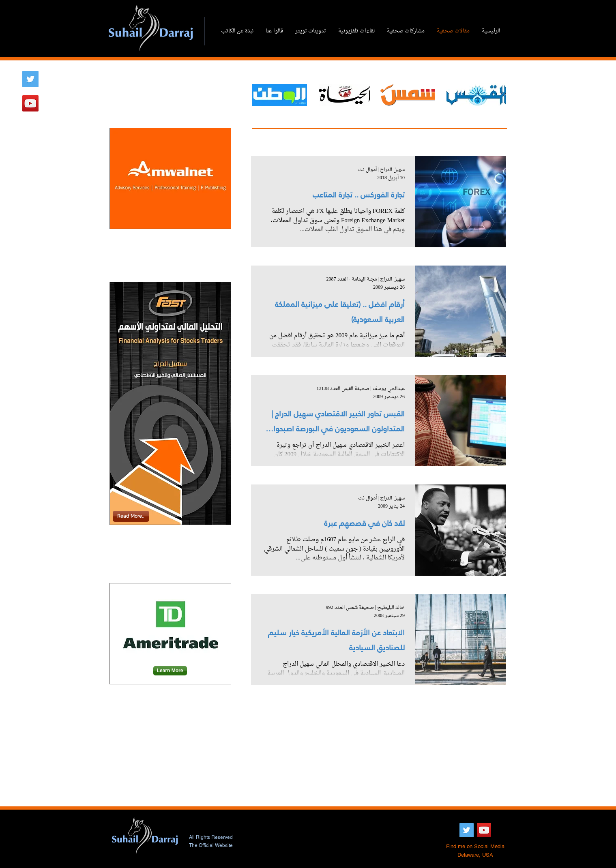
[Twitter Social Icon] (30, 79)
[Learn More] (170, 671)
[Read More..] (131, 516)
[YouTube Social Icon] (30, 103)
